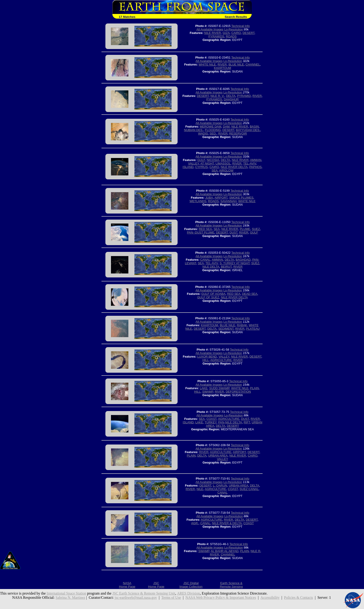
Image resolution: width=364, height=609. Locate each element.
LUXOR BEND (207, 357)
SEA (215, 170)
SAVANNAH (228, 201)
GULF (201, 160)
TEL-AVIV (250, 163)
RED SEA (205, 229)
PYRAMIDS (216, 36)
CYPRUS (201, 167)
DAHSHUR (231, 99)
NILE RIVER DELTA (234, 167)
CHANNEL (253, 64)
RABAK (242, 325)
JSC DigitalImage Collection (191, 585)
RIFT (247, 422)
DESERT (249, 33)
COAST (211, 419)
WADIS (203, 133)
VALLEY (193, 163)
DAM (226, 127)
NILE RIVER (213, 33)
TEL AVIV (212, 263)
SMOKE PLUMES (241, 198)
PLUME (245, 229)
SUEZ (256, 229)
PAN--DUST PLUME (201, 232)
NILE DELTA (211, 267)
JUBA (209, 198)
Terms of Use (171, 597)
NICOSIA (213, 160)
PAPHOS (255, 167)
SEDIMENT (226, 329)
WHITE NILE (207, 64)
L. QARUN (220, 486)
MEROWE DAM (211, 127)
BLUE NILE (236, 64)
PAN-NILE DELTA (230, 422)
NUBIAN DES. (194, 130)
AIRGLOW (226, 170)
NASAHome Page (127, 585)
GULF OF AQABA (213, 294)
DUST (234, 232)
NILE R (255, 551)
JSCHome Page (156, 585)
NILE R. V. (217, 96)
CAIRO (236, 33)
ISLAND (188, 167)
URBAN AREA (218, 456)
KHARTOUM (223, 68)
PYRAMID (244, 96)
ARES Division (190, 593)
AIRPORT (221, 198)
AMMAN (256, 160)
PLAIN (254, 388)
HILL (206, 360)
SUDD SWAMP (219, 388)
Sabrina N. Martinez (69, 597)
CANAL (205, 260)
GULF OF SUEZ (208, 297)
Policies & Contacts (300, 597)
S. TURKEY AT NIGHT (235, 263)
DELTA (231, 96)
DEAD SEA (250, 294)
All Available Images (210, 29)
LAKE (204, 388)
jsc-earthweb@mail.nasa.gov (135, 597)
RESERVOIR (238, 133)
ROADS (231, 36)
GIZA (226, 33)
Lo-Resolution (234, 29)
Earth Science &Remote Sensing (231, 585)
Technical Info (240, 26)
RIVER (222, 64)
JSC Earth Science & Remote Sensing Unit (145, 593)
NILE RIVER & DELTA (227, 523)
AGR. (195, 523)
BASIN (254, 127)
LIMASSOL (223, 163)
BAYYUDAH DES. (248, 130)
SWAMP (208, 392)
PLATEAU (253, 329)
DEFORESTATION (238, 392)
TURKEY (211, 422)
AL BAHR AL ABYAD (225, 551)
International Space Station (67, 593)
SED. (213, 133)
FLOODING (213, 130)
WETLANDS (198, 201)
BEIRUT (226, 267)
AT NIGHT (207, 163)
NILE (200, 489)
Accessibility (271, 597)
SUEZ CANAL (249, 489)
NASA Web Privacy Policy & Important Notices (221, 597)
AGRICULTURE (221, 360)
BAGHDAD (243, 260)
